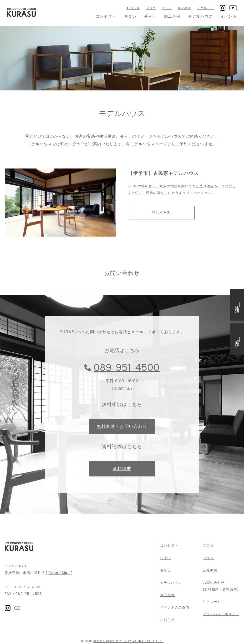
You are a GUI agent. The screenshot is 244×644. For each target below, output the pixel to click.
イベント (229, 16)
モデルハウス (200, 16)
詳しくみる (161, 212)
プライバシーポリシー (221, 614)
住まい (130, 16)
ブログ (151, 8)
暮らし (150, 16)
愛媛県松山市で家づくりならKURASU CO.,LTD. (129, 641)
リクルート (206, 8)
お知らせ (133, 8)
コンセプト (106, 16)
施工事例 (172, 16)
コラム (167, 8)
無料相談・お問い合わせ (122, 426)
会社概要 (184, 8)
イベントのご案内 (175, 607)
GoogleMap (59, 573)
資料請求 (122, 468)
